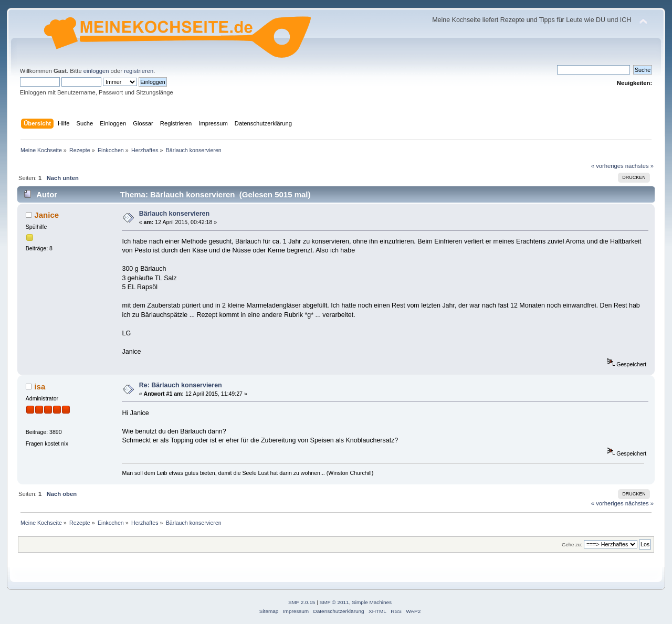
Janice (46, 215)
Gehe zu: (572, 544)
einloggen (96, 71)
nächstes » (639, 166)
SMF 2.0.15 (302, 602)
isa (40, 387)
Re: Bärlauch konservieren (181, 385)
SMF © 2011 (334, 602)
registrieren (139, 71)
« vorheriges (607, 166)
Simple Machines (372, 602)
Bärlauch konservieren (174, 214)
